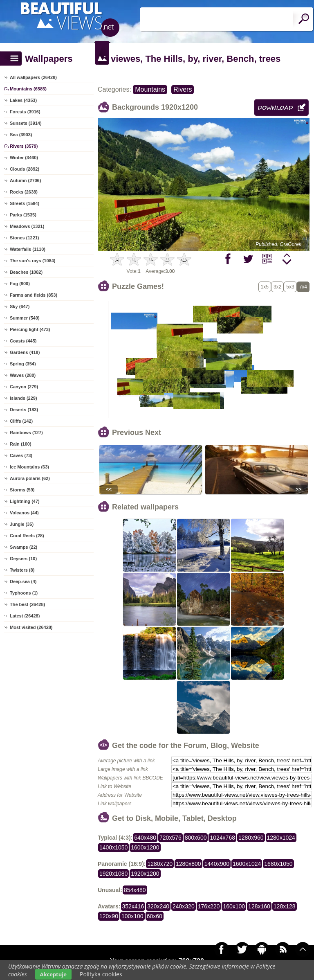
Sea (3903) (21, 135)
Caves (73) (21, 455)
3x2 (277, 287)
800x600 (196, 838)
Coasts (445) (23, 341)
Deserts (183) (24, 410)
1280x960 (251, 838)
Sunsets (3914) (26, 123)
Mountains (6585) (28, 89)
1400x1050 (113, 847)
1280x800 (188, 864)
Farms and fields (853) (34, 295)
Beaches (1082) (26, 272)
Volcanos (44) (24, 513)
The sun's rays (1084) (33, 261)
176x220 (209, 906)
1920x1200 (145, 874)
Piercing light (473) (30, 329)
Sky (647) (20, 306)
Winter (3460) (24, 158)
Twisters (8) (22, 570)
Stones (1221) (25, 238)
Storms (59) (22, 490)
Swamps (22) (24, 547)
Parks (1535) (23, 215)
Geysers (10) (23, 559)
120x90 (109, 916)
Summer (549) (25, 318)
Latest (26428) (25, 616)
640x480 (145, 838)
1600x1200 (145, 847)
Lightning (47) (25, 501)
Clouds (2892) (25, 169)
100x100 (132, 916)
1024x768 (222, 838)
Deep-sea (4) (23, 581)
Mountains (150, 89)
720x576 (170, 838)
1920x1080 (113, 874)
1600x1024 (247, 864)
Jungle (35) (22, 524)
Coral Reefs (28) (27, 536)
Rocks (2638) (24, 192)
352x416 (133, 906)
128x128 (285, 906)
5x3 (290, 287)
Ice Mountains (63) (29, 467)
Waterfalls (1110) (28, 249)
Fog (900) (20, 284)
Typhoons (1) (24, 593)
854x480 (135, 890)
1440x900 (217, 864)
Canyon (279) (24, 387)
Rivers (183, 89)
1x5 (265, 287)
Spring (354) (23, 364)
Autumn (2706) (25, 180)
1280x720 (160, 864)
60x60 (155, 916)
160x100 (234, 906)
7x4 (303, 287)
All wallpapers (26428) (33, 77)
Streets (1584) (25, 203)
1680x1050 (278, 864)
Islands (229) (24, 398)
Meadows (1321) (27, 226)
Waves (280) (23, 375)
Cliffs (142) (21, 421)
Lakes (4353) (23, 100)
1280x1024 (281, 838)
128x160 (259, 906)
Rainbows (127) (26, 433)
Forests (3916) (25, 112)
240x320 (184, 906)
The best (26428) (27, 604)
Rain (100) (21, 444)
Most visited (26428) (31, 627)
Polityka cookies (101, 974)
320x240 (158, 906)
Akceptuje (53, 974)
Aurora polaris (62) (30, 478)
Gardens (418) (25, 352)
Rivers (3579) (24, 146)
